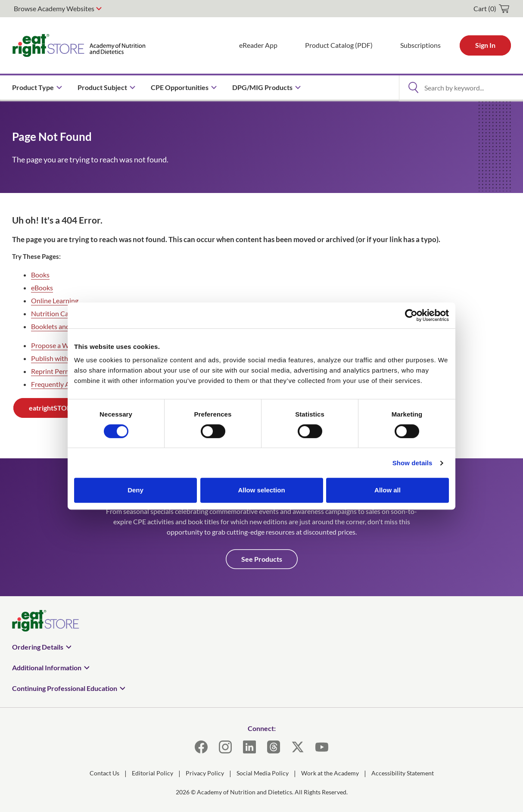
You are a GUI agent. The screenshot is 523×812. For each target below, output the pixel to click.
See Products (262, 559)
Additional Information (47, 667)
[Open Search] (413, 87)
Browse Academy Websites (54, 8)
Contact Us (104, 773)
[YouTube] (322, 747)
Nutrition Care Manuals (66, 313)
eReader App (258, 45)
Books (40, 275)
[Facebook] (201, 747)
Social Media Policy (263, 773)
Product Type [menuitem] (33, 87)
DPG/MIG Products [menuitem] (262, 87)
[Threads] (274, 747)
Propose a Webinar (59, 345)
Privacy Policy (205, 773)
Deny (135, 490)
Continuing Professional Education (65, 688)
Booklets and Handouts (66, 326)
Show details (412, 463)
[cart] (491, 9)
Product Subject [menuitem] (102, 87)
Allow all (388, 490)
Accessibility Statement (403, 773)
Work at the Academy (330, 773)
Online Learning (55, 300)
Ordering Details (38, 647)
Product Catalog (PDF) (339, 45)
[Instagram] (225, 747)
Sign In (485, 45)
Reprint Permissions (61, 371)
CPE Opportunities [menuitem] (180, 87)
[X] (298, 747)
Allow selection (261, 490)
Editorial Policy (153, 773)
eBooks (42, 288)
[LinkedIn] (249, 747)
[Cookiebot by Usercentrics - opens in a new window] (411, 315)
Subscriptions (420, 45)
